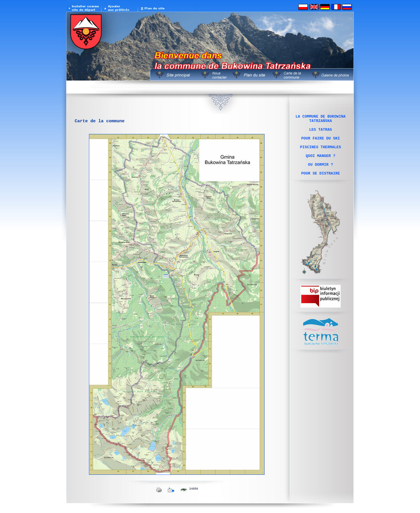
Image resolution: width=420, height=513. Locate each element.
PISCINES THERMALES (321, 154)
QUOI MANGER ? (320, 164)
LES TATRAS (321, 133)
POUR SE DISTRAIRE (321, 185)
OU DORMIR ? (321, 175)
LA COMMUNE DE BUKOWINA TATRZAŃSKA (321, 120)
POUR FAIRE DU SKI (321, 143)
